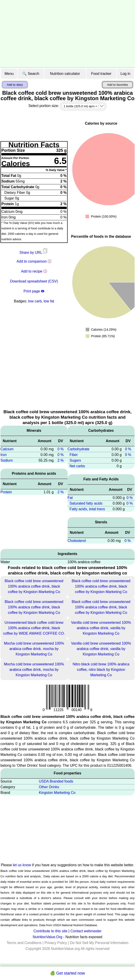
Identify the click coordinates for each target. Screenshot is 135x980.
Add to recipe (32, 271)
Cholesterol (77, 541)
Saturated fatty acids (86, 503)
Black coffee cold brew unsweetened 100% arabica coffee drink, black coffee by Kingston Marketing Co (34, 586)
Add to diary (15, 85)
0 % (61, 449)
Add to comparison (32, 261)
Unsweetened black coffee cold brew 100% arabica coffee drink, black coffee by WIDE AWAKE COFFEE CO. (34, 628)
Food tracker (101, 74)
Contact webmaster (86, 931)
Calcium (7, 449)
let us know (22, 865)
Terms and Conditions (24, 943)
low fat (49, 301)
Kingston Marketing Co (57, 793)
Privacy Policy (56, 943)
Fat (70, 498)
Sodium (7, 460)
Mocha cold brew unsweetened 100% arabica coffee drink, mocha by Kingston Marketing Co (34, 649)
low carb (35, 301)
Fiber (73, 455)
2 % (61, 460)
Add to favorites (117, 85)
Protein (6, 492)
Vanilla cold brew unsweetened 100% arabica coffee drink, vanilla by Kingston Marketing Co (101, 628)
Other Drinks (49, 787)
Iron (4, 455)
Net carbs (77, 466)
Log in (126, 74)
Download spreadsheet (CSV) (34, 281)
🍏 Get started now (67, 973)
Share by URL (34, 253)
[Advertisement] (67, 34)
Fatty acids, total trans (87, 509)
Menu (9, 74)
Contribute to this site (50, 931)
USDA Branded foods (56, 781)
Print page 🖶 (34, 291)
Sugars (75, 460)
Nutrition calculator (65, 74)
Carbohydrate (79, 449)
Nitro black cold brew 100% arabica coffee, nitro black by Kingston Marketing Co (101, 670)
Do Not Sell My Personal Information (99, 943)
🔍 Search (31, 74)
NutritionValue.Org (47, 937)
